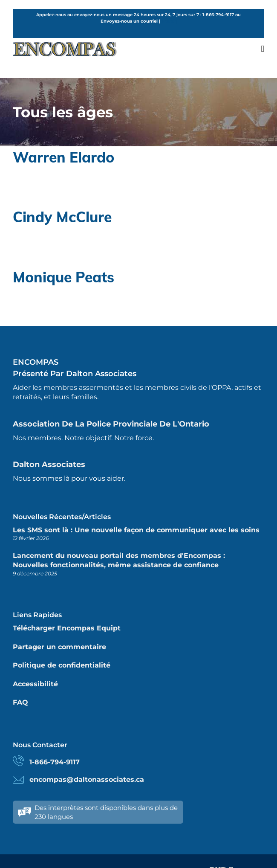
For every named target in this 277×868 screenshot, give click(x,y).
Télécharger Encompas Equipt (67, 628)
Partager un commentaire (59, 647)
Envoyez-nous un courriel (129, 21)
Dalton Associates (49, 464)
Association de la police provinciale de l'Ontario (111, 424)
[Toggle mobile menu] (263, 49)
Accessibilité (35, 684)
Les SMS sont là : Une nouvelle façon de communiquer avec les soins (136, 530)
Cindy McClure (62, 217)
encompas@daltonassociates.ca (87, 779)
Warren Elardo (63, 157)
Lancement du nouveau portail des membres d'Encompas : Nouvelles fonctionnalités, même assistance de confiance (119, 560)
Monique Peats (63, 277)
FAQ (20, 702)
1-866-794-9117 (55, 762)
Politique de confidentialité (62, 665)
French (169, 21)
